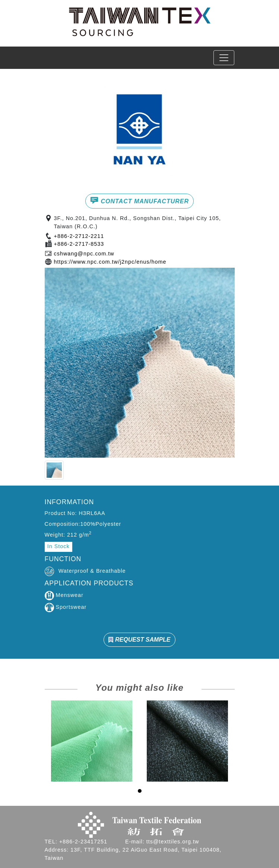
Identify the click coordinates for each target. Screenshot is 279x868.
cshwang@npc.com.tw (84, 254)
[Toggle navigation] (224, 58)
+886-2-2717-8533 (79, 244)
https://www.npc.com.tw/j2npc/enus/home (110, 262)
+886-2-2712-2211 (79, 236)
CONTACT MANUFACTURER (139, 200)
